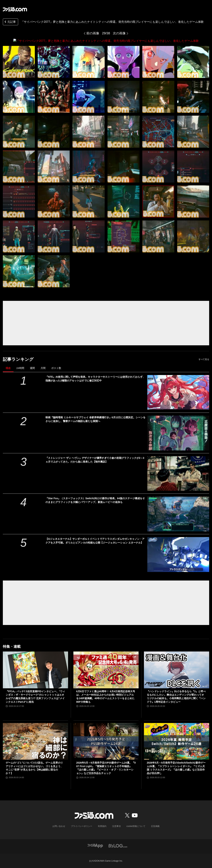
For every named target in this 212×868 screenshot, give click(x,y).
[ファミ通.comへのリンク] (15, 9)
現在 (8, 368)
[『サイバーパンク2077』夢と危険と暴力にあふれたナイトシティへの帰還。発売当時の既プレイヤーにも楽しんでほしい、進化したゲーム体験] (19, 62)
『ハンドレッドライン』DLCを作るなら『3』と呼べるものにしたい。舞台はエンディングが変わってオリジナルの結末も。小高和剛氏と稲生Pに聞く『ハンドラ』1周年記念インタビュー (176, 696)
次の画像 (119, 33)
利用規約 (102, 826)
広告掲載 (155, 826)
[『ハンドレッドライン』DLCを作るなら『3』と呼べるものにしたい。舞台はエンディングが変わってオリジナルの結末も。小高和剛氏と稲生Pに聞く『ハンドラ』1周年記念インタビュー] (177, 670)
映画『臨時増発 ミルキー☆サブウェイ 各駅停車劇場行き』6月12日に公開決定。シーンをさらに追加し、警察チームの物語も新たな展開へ (96, 419)
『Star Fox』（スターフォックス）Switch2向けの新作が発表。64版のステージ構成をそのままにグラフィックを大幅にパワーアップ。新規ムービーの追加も (95, 500)
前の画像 (93, 33)
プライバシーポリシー (82, 826)
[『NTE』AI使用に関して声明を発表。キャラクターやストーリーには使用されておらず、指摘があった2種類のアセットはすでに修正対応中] (178, 392)
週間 (32, 368)
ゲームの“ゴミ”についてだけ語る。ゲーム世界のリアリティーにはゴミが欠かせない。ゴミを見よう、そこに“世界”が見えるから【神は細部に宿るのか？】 (34, 768)
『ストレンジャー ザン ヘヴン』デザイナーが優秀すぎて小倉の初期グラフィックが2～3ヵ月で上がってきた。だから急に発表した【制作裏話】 (95, 460)
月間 (43, 368)
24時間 (20, 368)
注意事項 (116, 826)
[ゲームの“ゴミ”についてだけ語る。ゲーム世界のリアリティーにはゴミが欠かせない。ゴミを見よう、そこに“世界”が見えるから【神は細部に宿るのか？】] (35, 741)
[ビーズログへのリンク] (118, 845)
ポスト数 (56, 368)
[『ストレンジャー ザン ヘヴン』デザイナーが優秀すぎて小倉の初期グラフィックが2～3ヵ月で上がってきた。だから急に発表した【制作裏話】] (178, 473)
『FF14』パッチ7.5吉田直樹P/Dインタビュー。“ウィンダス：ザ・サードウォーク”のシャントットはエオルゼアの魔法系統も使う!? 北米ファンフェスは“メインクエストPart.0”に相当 (35, 696)
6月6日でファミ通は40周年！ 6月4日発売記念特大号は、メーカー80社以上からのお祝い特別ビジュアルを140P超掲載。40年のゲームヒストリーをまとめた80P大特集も (106, 696)
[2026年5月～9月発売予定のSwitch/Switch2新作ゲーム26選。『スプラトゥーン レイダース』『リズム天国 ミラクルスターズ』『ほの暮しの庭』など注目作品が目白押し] (177, 741)
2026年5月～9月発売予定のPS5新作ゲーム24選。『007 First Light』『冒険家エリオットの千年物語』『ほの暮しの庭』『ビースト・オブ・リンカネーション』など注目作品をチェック (106, 768)
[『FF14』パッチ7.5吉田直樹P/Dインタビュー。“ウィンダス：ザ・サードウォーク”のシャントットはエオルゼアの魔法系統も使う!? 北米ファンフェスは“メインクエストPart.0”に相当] (35, 670)
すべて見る (204, 359)
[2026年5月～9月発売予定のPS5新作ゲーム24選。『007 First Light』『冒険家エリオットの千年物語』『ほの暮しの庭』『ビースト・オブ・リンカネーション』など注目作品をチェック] (106, 741)
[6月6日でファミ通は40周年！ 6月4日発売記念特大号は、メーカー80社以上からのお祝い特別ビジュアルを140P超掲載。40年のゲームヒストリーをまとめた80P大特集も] (106, 670)
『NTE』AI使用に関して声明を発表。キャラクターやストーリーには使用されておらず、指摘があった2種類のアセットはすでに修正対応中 (95, 378)
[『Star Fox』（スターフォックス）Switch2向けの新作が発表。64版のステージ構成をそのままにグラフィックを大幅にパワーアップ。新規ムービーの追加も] (178, 514)
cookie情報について (136, 826)
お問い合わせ (59, 826)
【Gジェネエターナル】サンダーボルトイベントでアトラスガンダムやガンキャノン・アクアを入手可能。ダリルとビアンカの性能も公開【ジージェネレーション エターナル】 (95, 541)
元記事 (10, 22)
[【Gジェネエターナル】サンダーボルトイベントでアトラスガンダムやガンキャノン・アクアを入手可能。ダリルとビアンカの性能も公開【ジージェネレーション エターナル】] (178, 555)
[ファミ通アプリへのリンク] (95, 845)
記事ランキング (18, 359)
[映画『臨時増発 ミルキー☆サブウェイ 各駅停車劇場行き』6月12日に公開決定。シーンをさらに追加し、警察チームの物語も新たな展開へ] (178, 433)
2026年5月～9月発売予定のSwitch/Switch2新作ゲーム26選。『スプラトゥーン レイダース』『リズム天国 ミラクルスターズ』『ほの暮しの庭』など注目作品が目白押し (176, 768)
